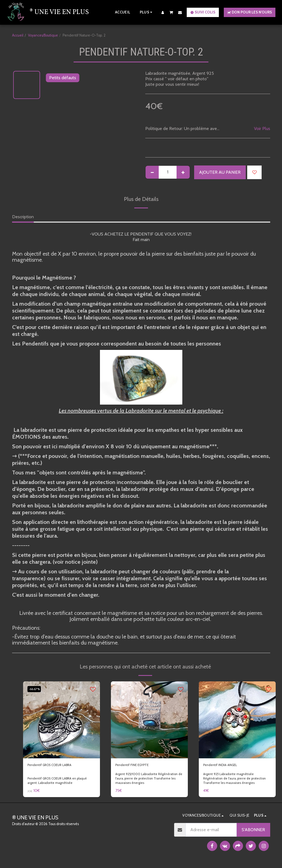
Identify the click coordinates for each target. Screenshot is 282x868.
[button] (171, 12)
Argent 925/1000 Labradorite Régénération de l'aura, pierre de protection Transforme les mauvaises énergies (144, 782)
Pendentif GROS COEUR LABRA (58, 766)
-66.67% (37, 689)
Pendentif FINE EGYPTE (139, 766)
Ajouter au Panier (220, 172)
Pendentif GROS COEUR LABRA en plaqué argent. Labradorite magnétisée (61, 782)
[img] (62, 720)
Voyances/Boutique (43, 35)
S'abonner (253, 832)
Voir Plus (262, 128)
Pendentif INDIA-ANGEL (227, 766)
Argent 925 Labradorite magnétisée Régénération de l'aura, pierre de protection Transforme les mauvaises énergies (232, 782)
